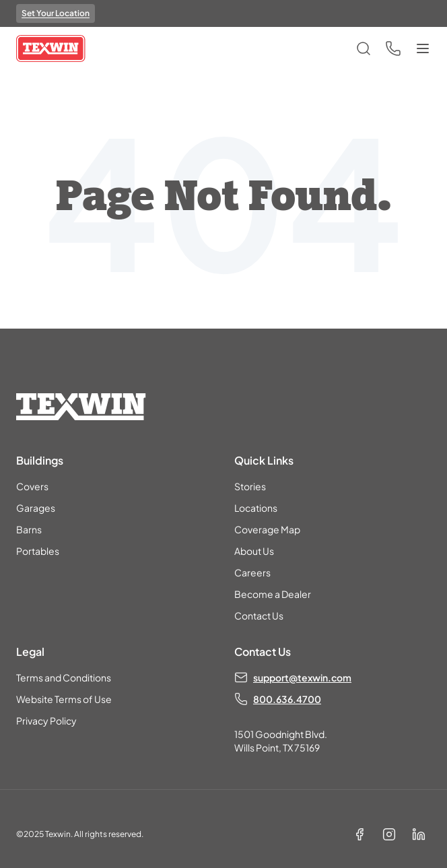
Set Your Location (56, 13)
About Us (254, 551)
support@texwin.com (302, 677)
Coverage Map (267, 529)
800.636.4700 (287, 699)
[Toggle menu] (423, 48)
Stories (250, 486)
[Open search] (364, 48)
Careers (252, 572)
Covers (32, 486)
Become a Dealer (273, 594)
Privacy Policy (46, 721)
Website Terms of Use (64, 699)
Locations (256, 508)
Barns (29, 529)
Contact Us (259, 615)
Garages (36, 508)
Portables (38, 551)
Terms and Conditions (64, 677)
